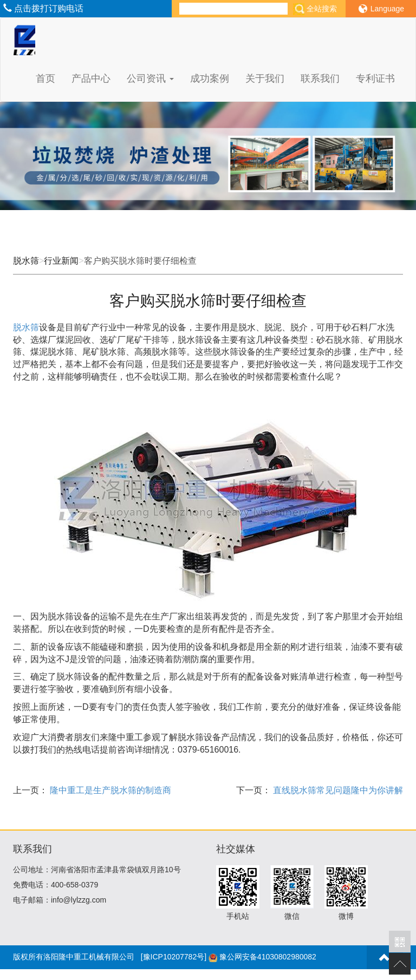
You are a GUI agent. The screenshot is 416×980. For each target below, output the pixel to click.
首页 (45, 79)
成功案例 (210, 79)
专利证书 (375, 79)
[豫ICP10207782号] (174, 957)
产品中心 (91, 79)
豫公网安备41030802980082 (268, 957)
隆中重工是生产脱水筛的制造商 (109, 790)
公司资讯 (150, 79)
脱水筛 (26, 261)
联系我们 (320, 79)
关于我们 (265, 79)
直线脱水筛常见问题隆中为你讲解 (337, 790)
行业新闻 (61, 261)
